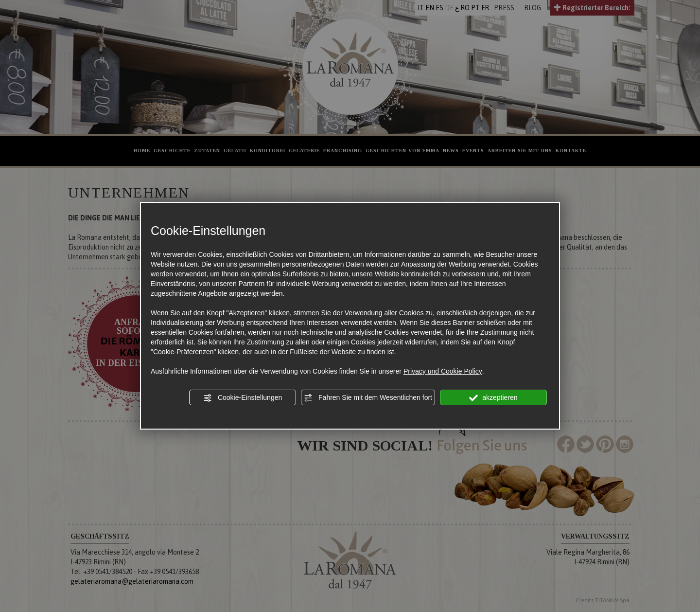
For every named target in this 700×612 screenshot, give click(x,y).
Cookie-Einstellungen (243, 398)
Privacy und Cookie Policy (443, 371)
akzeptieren (493, 398)
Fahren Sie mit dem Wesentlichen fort (368, 398)
